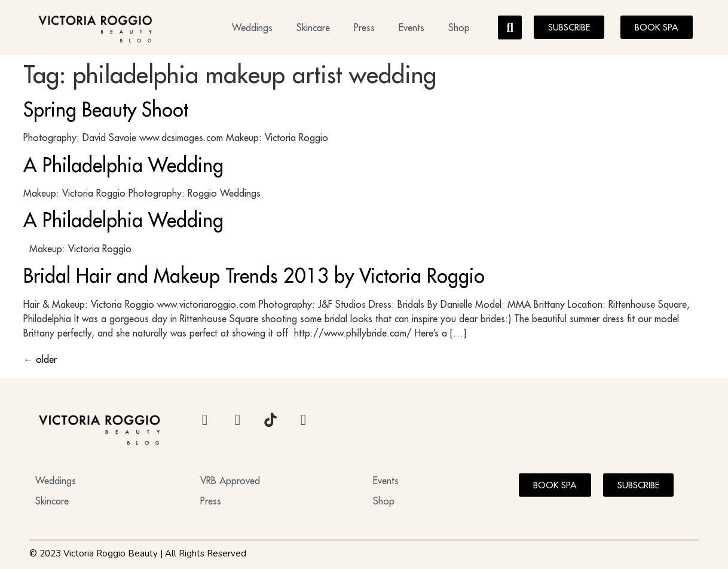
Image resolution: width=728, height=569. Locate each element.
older (40, 359)
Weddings (252, 27)
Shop (459, 27)
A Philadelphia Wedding (123, 165)
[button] (510, 27)
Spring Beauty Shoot (106, 109)
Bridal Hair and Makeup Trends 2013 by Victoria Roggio (254, 276)
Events (412, 27)
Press (364, 27)
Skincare (313, 27)
